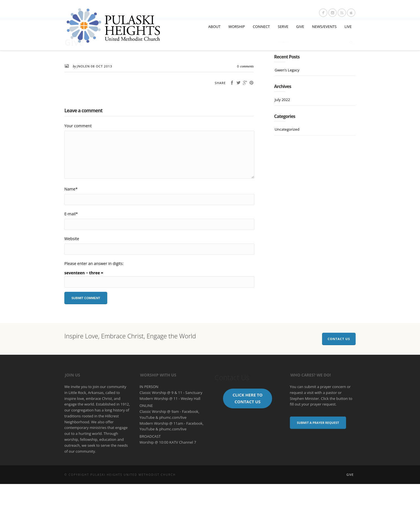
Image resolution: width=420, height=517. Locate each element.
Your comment (78, 159)
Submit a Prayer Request (318, 456)
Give (350, 508)
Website (72, 272)
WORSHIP (237, 27)
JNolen (83, 99)
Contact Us (339, 372)
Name (71, 222)
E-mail (71, 247)
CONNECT (261, 27)
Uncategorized (287, 162)
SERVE (283, 27)
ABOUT (214, 27)
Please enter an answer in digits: (94, 296)
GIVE (300, 27)
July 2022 (282, 133)
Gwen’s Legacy (287, 103)
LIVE (348, 27)
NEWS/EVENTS (324, 27)
